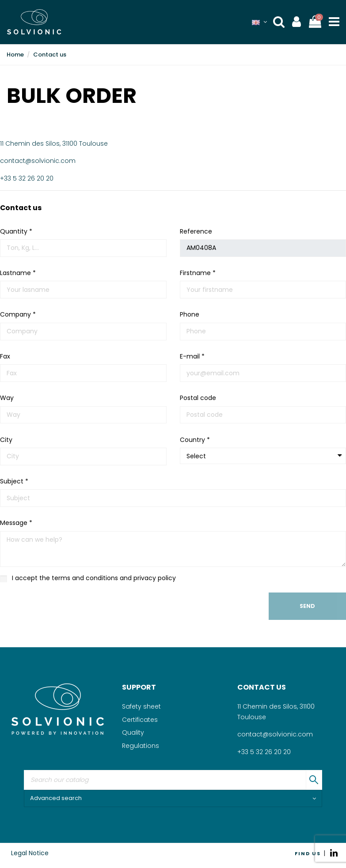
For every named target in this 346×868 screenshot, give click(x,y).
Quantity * (16, 231)
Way (7, 398)
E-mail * (192, 356)
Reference (196, 231)
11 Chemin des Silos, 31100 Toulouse (54, 143)
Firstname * (198, 273)
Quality (133, 732)
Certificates (140, 720)
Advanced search (173, 798)
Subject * (14, 481)
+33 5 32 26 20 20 (27, 178)
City (6, 440)
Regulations (141, 746)
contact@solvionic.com (38, 161)
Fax (5, 356)
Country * (195, 440)
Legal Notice (30, 853)
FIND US (308, 853)
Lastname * (18, 273)
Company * (18, 314)
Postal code (198, 398)
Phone (190, 314)
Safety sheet (141, 706)
